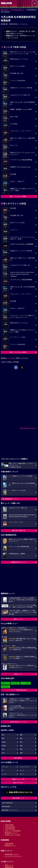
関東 (21, 735)
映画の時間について (18, 798)
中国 (3, 749)
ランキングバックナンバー (13, 856)
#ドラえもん (5, 683)
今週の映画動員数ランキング (10, 499)
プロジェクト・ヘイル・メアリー (21, 131)
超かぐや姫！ (15, 117)
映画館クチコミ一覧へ (18, 779)
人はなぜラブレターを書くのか (20, 95)
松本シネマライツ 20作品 (13, 204)
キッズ (22, 771)
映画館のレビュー (11, 845)
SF (2, 771)
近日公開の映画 (10, 829)
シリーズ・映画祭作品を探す (18, 690)
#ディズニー (5, 687)
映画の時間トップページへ (10, 810)
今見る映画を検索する (17, 10)
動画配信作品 (9, 867)
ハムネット (14, 230)
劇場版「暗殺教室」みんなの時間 (21, 109)
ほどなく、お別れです (17, 181)
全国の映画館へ (18, 758)
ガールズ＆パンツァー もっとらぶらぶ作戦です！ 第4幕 (23, 238)
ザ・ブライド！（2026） (18, 337)
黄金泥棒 (13, 208)
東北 (21, 742)
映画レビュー (18, 674)
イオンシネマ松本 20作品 (13, 47)
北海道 (4, 742)
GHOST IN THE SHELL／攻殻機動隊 (22, 244)
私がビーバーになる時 (17, 66)
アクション (5, 767)
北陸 (21, 746)
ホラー (22, 774)
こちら (9, 358)
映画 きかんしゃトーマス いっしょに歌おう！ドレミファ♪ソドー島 (23, 53)
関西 (3, 738)
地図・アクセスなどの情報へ (18, 196)
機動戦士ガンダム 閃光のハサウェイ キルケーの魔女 (23, 190)
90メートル (14, 145)
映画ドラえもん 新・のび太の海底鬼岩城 (23, 103)
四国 (21, 749)
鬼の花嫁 (13, 174)
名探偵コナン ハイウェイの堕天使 (21, 88)
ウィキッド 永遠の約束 (18, 81)
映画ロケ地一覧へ (18, 783)
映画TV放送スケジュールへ (18, 722)
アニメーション (24, 767)
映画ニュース (9, 865)
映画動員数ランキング (12, 854)
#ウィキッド (15, 683)
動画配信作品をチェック (18, 562)
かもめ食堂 (14, 124)
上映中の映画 (9, 825)
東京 (3, 735)
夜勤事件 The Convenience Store (21, 167)
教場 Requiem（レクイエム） (20, 59)
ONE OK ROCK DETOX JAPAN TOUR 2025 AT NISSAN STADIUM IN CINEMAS (22, 274)
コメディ (4, 774)
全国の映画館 (9, 844)
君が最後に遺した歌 (17, 73)
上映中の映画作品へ (8, 803)
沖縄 (21, 753)
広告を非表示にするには (28, 428)
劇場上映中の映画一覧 (18, 530)
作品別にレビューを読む (13, 835)
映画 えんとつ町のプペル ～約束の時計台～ (23, 139)
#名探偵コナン (25, 683)
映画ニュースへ (18, 619)
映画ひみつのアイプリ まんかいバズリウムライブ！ (23, 154)
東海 (21, 738)
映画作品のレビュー (11, 833)
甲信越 (4, 746)
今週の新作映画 (10, 827)
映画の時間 (4, 10)
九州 (3, 753)
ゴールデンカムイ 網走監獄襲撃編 (21, 160)
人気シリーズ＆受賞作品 (13, 831)
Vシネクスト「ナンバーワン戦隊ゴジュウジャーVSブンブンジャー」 (23, 317)
